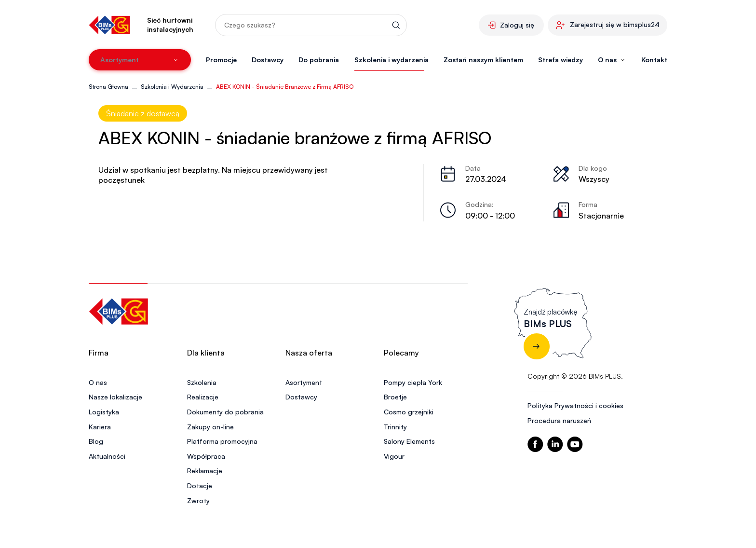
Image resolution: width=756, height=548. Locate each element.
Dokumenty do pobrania (225, 412)
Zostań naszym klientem (483, 60)
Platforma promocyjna (222, 441)
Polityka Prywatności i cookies (575, 405)
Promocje (221, 60)
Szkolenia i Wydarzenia (172, 87)
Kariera (100, 427)
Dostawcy (268, 60)
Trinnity (395, 427)
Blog (96, 441)
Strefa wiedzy (560, 60)
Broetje (395, 397)
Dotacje (200, 486)
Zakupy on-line (210, 427)
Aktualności (107, 456)
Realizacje (203, 397)
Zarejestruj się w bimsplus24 (615, 24)
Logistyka (104, 412)
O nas (98, 382)
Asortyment (304, 382)
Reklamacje (205, 471)
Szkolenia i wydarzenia (391, 60)
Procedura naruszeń (559, 420)
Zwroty (198, 500)
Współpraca (206, 456)
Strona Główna (108, 87)
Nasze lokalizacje (115, 397)
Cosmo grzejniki (409, 412)
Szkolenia (202, 382)
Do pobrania (319, 60)
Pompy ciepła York (413, 382)
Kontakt (654, 60)
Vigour (394, 456)
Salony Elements (409, 441)
